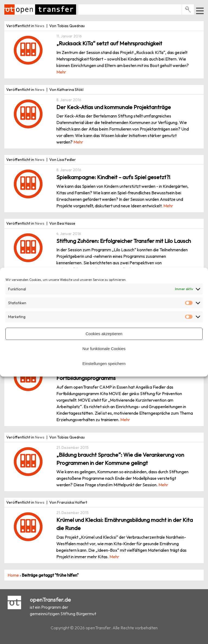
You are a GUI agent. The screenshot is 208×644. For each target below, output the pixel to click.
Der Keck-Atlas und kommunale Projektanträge (114, 107)
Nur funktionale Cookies (104, 349)
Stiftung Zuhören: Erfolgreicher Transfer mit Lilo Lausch (124, 241)
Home (13, 575)
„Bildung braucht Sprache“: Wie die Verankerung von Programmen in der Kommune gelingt (120, 459)
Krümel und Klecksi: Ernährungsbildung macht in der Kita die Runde (125, 524)
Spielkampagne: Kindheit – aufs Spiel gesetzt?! (113, 177)
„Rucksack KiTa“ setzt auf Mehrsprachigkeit (109, 43)
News (40, 26)
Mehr (61, 72)
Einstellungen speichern (104, 364)
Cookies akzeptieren (104, 334)
